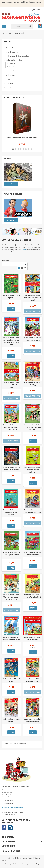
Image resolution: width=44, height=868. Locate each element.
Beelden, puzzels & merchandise (17, 56)
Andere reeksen (11, 71)
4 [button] (21, 149)
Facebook (4, 828)
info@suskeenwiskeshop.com (14, 807)
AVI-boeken (11, 66)
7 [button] (29, 149)
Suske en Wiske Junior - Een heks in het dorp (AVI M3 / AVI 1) (33, 427)
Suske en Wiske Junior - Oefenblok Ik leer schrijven (33, 470)
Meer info (11, 184)
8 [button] (31, 149)
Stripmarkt (9, 83)
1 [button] (13, 149)
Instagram (10, 828)
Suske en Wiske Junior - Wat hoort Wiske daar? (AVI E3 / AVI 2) (11, 597)
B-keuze (8, 79)
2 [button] (16, 149)
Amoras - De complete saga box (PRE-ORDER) (22, 137)
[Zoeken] (22, 26)
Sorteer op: (6, 260)
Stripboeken (11, 63)
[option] (22, 124)
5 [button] (23, 149)
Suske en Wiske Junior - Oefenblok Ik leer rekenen (11, 512)
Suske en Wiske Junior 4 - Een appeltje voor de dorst (11, 555)
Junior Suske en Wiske (14, 60)
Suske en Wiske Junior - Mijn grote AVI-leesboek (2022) (11, 385)
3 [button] (18, 149)
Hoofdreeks (10, 48)
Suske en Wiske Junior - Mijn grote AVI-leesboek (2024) (33, 298)
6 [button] (26, 149)
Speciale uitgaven (12, 52)
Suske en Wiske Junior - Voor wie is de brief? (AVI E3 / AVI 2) (11, 427)
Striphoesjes (10, 87)
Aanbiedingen (11, 75)
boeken (24, 250)
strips (29, 247)
